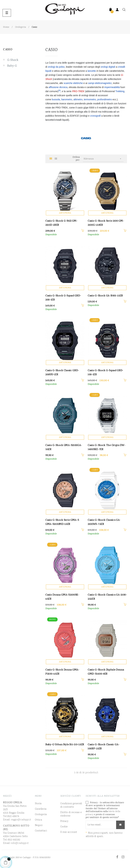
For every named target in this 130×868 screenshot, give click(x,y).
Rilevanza (104, 159)
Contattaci (41, 831)
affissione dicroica (58, 87)
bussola (56, 99)
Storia (38, 804)
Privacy (64, 821)
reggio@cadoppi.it (21, 820)
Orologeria (41, 815)
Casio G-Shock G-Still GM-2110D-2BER (61, 223)
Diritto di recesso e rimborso (71, 814)
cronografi (95, 116)
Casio (8, 50)
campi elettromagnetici (100, 83)
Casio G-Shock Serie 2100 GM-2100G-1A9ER (106, 223)
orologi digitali (108, 67)
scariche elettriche (73, 83)
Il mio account (69, 832)
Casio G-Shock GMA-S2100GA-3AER (64, 448)
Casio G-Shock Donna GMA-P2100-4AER (62, 672)
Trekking (120, 91)
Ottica (38, 820)
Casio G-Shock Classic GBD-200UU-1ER (62, 373)
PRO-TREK (78, 91)
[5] (59, 90)
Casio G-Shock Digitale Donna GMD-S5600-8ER (106, 672)
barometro (67, 99)
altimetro (78, 99)
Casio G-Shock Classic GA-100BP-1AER (104, 747)
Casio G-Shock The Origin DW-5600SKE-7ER (107, 448)
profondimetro (105, 99)
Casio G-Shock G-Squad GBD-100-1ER (105, 373)
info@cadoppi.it (20, 843)
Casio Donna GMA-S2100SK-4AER (62, 597)
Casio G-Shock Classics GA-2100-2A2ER (107, 597)
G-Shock (13, 60)
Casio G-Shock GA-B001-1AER (105, 296)
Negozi (39, 826)
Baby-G (12, 66)
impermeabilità (112, 87)
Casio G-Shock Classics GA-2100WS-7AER (104, 522)
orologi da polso (56, 67)
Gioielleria (41, 809)
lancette (92, 71)
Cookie (64, 827)
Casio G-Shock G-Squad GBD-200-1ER (63, 298)
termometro (90, 99)
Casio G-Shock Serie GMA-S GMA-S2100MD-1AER (62, 522)
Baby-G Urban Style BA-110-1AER (65, 745)
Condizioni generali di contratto (71, 805)
